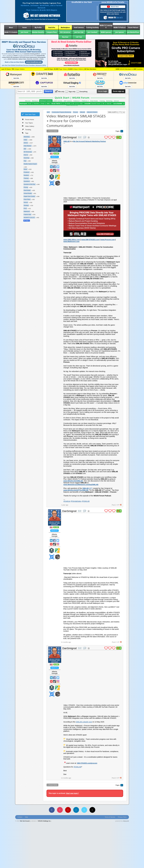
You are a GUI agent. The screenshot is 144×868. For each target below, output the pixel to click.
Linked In (51, 167)
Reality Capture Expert (30, 164)
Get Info (16, 78)
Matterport (35, 101)
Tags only (71, 91)
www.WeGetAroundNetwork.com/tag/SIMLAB (81, 485)
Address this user (89, 137)
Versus (26, 202)
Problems (27, 172)
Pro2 (43, 104)
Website (55, 157)
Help (26, 817)
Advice (26, 143)
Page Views (60, 69)
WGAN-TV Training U (106, 26)
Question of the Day (30, 184)
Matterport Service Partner (52, 177)
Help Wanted (28, 146)
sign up (118, 91)
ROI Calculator (65, 32)
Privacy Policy (122, 817)
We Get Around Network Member (58, 183)
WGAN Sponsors (106, 32)
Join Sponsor (120, 32)
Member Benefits (38, 32)
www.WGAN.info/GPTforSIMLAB (76, 490)
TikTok (55, 170)
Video (26, 140)
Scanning (27, 158)
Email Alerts (113, 112)
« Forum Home (52, 131)
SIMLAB (82, 112)
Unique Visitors (18, 69)
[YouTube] (68, 810)
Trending (27, 129)
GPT (87, 488)
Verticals (116, 101)
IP (118, 505)
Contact (20, 817)
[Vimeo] (84, 810)
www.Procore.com (108, 240)
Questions (27, 181)
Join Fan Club (79, 32)
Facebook (55, 167)
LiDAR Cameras (58, 101)
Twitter (58, 167)
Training (102, 101)
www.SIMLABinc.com (72, 240)
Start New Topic (29, 114)
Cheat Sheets (94, 101)
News (26, 169)
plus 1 (106, 137)
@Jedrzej (67, 501)
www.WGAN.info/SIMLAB (73, 481)
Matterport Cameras (46, 101)
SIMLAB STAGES (92, 112)
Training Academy (92, 27)
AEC (48, 112)
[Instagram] (60, 810)
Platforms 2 (85, 101)
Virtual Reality (28, 193)
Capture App (27, 214)
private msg (80, 137)
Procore (75, 112)
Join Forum (24, 32)
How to (26, 155)
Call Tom (79, 37)
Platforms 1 (77, 101)
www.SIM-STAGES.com (90, 240)
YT (121, 112)
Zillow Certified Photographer (52, 183)
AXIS (48, 104)
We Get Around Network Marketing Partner (90, 141)
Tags (25, 133)
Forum (24, 27)
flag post (121, 505)
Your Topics (28, 123)
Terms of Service (110, 817)
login (103, 91)
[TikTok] (92, 810)
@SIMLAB (86, 501)
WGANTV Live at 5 (29, 217)
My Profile (38, 27)
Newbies (26, 175)
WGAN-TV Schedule (11, 32)
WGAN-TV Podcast (120, 27)
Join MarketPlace (133, 32)
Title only (60, 91)
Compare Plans (52, 32)
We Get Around (25, 821)
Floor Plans (27, 199)
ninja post (126, 821)
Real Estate (27, 190)
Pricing (26, 187)
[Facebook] (52, 810)
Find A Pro (52, 27)
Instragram (58, 170)
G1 (124, 104)
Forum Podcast (133, 27)
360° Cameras (68, 101)
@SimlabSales (76, 501)
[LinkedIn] (76, 810)
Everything (82, 91)
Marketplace (65, 27)
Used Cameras (79, 27)
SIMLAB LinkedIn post (84, 722)
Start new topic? (72, 793)
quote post (85, 137)
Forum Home (28, 119)
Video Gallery (28, 126)
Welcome (28, 101)
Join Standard (92, 32)
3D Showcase (28, 152)
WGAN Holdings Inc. (45, 821)
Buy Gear (65, 37)
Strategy (26, 205)
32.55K (56, 154)
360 (25, 149)
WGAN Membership (72, 105)
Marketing (109, 101)
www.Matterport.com (71, 241)
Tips (25, 161)
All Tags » (27, 220)
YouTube (51, 170)
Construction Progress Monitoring (61, 112)
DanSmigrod (70, 137)
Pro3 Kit (36, 104)
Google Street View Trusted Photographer (58, 177)
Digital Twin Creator (29, 196)
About (11, 27)
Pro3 (30, 104)
